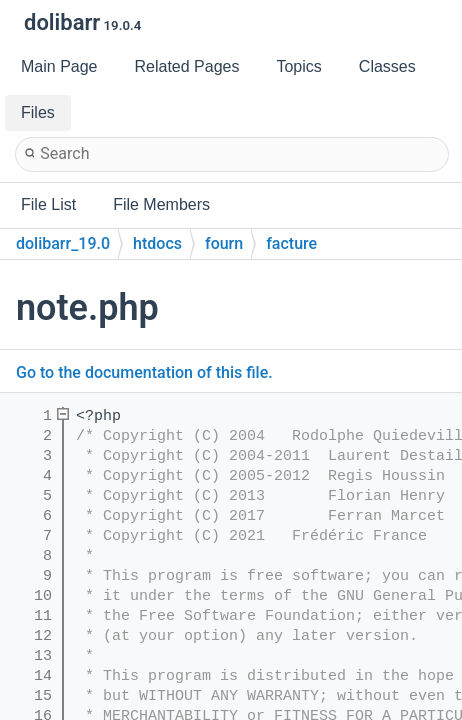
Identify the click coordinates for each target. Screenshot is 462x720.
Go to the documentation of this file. (144, 372)
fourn (224, 243)
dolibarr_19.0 (63, 243)
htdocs (157, 243)
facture (291, 243)
